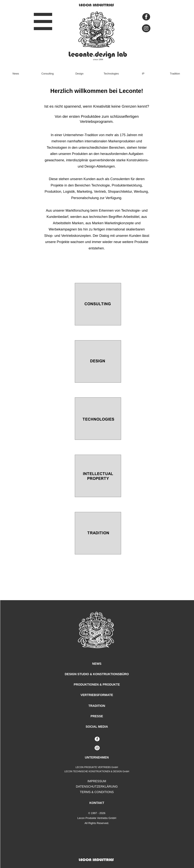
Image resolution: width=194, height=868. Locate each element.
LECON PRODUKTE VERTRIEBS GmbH (97, 767)
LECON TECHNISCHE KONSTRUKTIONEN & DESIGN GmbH (97, 771)
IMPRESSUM (97, 781)
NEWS (97, 664)
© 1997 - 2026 (97, 813)
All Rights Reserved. (97, 823)
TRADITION (97, 706)
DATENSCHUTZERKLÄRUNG (97, 787)
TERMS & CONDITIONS (97, 792)
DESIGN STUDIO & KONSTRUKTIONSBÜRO (97, 674)
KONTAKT (97, 803)
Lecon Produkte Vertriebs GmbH (97, 818)
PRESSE (97, 716)
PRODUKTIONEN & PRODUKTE (97, 685)
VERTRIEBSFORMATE (97, 695)
